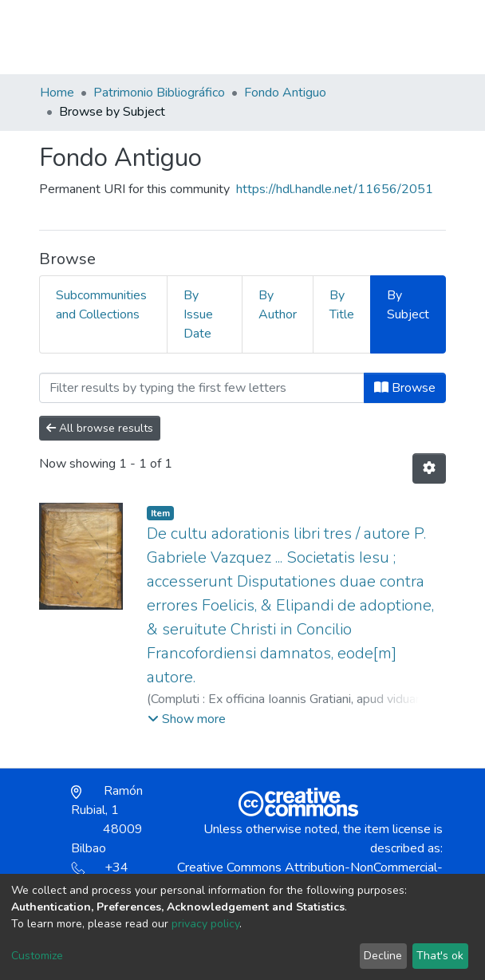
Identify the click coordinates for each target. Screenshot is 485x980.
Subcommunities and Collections (101, 305)
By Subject (408, 305)
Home (57, 93)
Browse (405, 388)
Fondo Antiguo (285, 93)
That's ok (440, 956)
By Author (278, 305)
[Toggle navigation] (436, 37)
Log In (388, 37)
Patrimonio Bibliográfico (159, 93)
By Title (342, 305)
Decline (383, 956)
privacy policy (205, 924)
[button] (353, 45)
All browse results (100, 428)
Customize (37, 956)
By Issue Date (198, 314)
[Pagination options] (429, 468)
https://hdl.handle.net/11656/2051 (335, 189)
